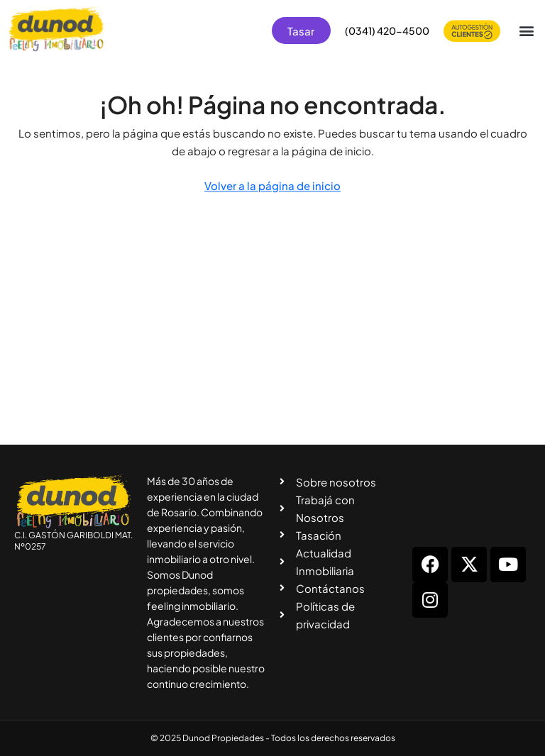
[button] (526, 31)
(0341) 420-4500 (387, 30)
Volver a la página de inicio (272, 185)
